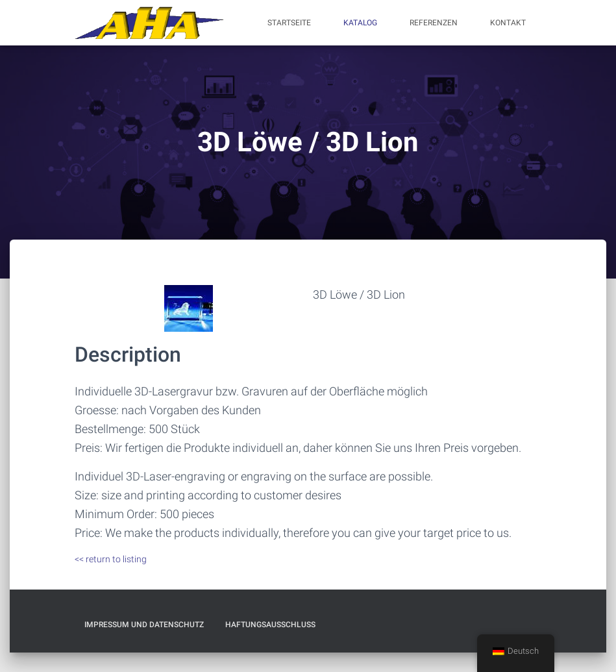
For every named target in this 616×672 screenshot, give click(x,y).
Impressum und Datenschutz (144, 625)
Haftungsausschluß (270, 625)
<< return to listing (111, 559)
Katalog (360, 23)
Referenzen (434, 23)
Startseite (289, 23)
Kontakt (508, 23)
